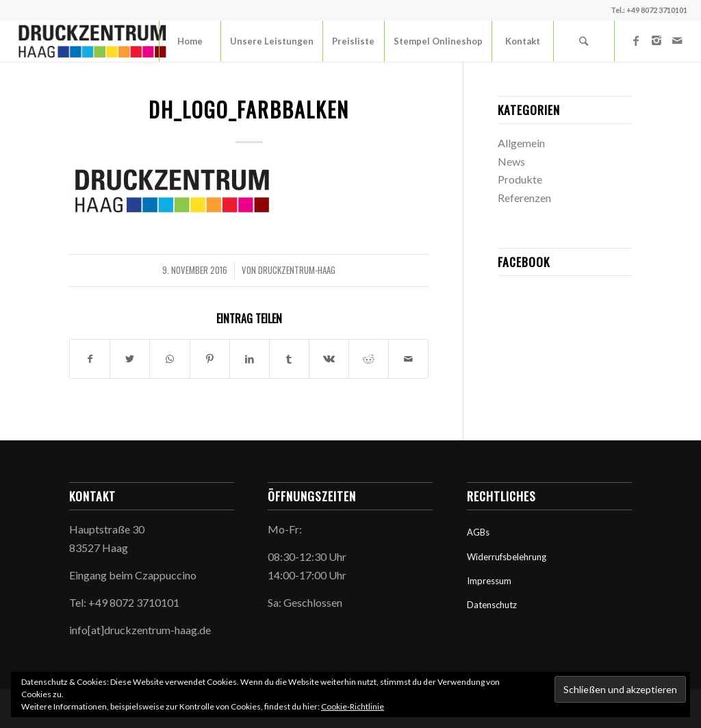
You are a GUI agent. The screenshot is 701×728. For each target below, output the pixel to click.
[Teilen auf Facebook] (90, 359)
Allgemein (521, 143)
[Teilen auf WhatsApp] (169, 359)
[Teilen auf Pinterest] (210, 359)
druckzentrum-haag (297, 270)
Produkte (520, 179)
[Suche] (584, 41)
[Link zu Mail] (677, 40)
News (511, 161)
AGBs (478, 532)
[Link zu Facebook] (636, 40)
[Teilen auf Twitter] (130, 359)
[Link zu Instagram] (657, 40)
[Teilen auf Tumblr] (289, 359)
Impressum (489, 581)
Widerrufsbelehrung (507, 557)
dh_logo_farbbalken (249, 109)
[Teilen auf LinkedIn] (250, 359)
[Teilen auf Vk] (329, 359)
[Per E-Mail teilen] (408, 359)
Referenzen (524, 198)
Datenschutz (492, 605)
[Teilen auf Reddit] (369, 359)
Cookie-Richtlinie (353, 706)
